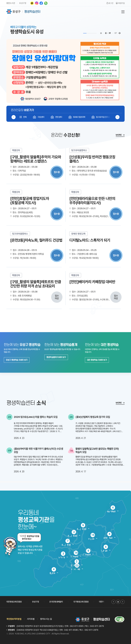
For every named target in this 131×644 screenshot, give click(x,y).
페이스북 (41, 3)
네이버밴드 (46, 3)
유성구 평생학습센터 (23, 12)
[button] (117, 117)
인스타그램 (37, 3)
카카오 (32, 3)
